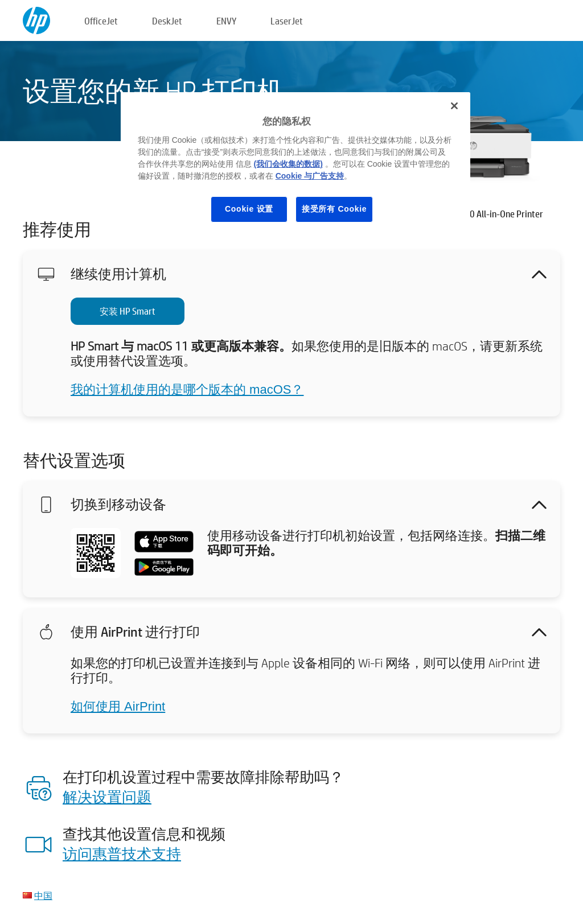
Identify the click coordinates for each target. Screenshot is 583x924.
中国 (43, 895)
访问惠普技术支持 (122, 853)
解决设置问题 (107, 797)
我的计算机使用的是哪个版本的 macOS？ (187, 389)
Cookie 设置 (249, 209)
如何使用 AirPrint (118, 706)
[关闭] (454, 106)
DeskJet (167, 21)
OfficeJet (101, 21)
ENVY (226, 21)
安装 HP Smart (128, 311)
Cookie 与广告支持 (310, 176)
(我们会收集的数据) (288, 164)
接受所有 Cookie (334, 209)
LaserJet (287, 21)
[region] (295, 166)
